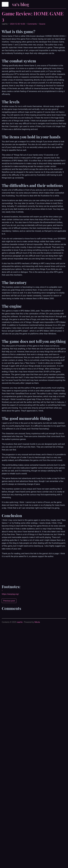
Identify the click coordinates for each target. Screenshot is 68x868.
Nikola (37, 622)
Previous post (9, 601)
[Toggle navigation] (5, 4)
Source (42, 24)
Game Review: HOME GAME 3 (33, 16)
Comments (32, 24)
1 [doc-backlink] (28, 330)
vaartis (20, 622)
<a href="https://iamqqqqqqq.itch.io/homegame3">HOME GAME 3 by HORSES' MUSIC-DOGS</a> (35, 570)
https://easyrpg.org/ (10, 594)
